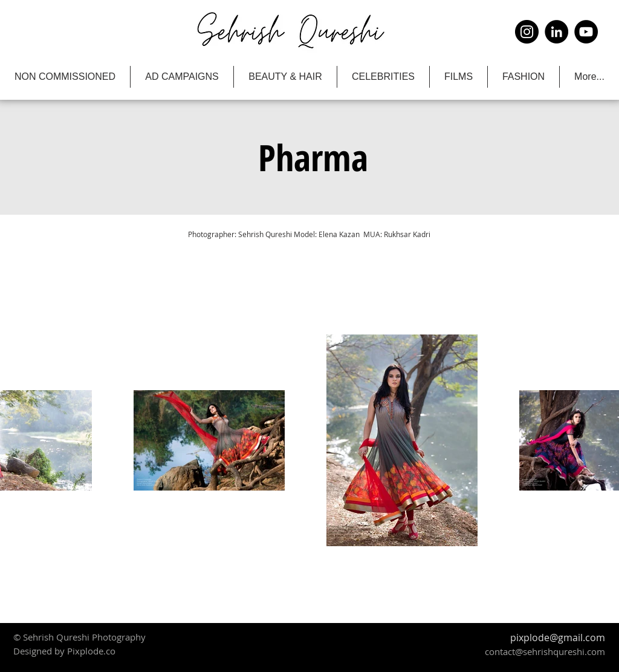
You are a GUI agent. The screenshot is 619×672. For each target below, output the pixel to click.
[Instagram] (527, 32)
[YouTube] (586, 32)
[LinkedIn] (556, 32)
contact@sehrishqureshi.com (545, 651)
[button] (313, 157)
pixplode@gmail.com (558, 638)
